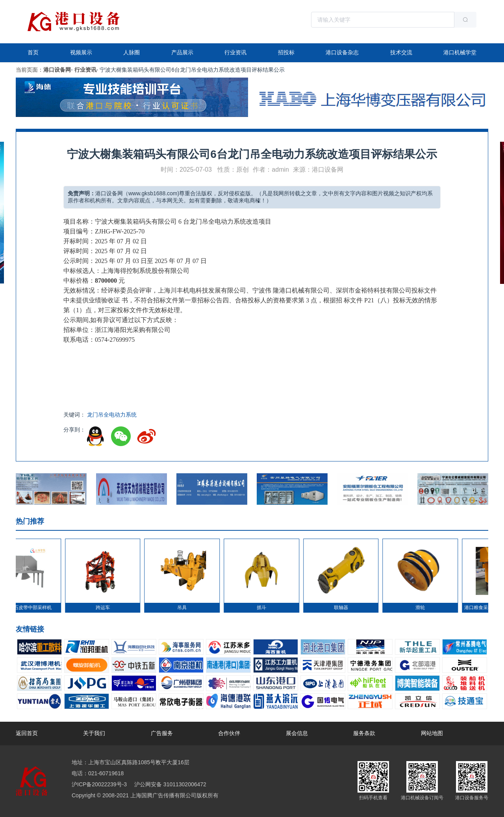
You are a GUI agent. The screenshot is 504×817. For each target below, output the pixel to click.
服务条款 (364, 733)
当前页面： (30, 70)
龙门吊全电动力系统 (112, 415)
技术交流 (401, 52)
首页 (33, 52)
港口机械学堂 (460, 52)
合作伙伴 (229, 733)
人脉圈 (132, 52)
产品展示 (182, 52)
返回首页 (27, 733)
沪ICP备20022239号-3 (99, 784)
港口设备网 (57, 70)
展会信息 (297, 733)
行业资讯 (235, 52)
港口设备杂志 (342, 52)
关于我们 (94, 733)
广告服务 (162, 733)
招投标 (286, 52)
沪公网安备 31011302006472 (170, 784)
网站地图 (432, 733)
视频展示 (81, 52)
